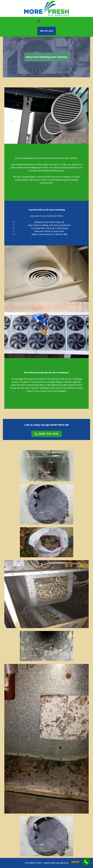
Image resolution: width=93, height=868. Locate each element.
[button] (39, 21)
